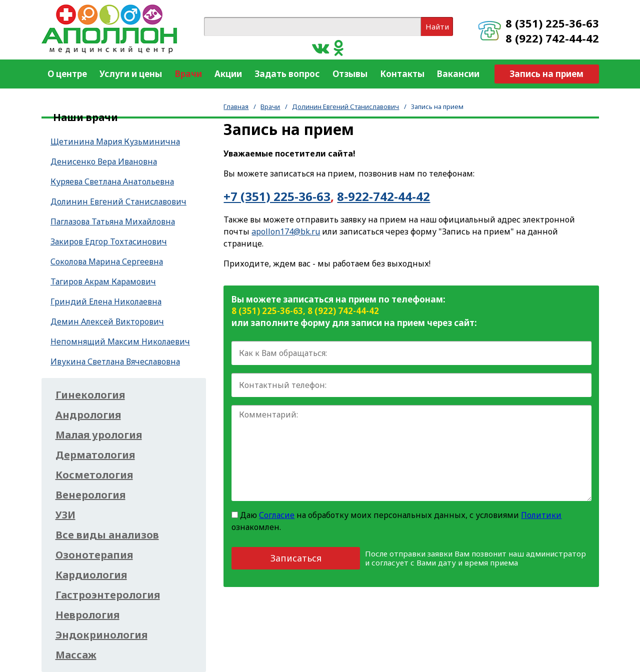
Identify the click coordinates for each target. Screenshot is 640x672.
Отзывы (350, 74)
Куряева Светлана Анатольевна (112, 181)
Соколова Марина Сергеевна (107, 261)
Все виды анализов (107, 535)
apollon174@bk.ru (286, 231)
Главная (236, 106)
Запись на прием (546, 74)
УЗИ (65, 515)
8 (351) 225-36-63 (552, 23)
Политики (541, 515)
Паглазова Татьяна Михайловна (113, 221)
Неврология (87, 615)
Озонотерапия (94, 555)
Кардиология (91, 575)
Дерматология (95, 455)
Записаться (296, 558)
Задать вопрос (287, 74)
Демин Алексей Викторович (107, 321)
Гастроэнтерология (108, 595)
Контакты (402, 74)
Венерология (90, 495)
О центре (67, 74)
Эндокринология (101, 635)
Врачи (188, 74)
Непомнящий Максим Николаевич (120, 341)
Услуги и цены (131, 74)
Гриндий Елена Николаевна (106, 301)
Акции (228, 74)
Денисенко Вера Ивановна (104, 161)
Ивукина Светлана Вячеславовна (115, 361)
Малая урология (99, 435)
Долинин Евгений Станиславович (345, 106)
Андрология (88, 415)
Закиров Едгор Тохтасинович (109, 241)
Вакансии (458, 74)
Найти (437, 26)
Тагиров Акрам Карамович (103, 281)
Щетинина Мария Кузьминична (115, 141)
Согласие (277, 515)
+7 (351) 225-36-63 (277, 196)
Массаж (76, 655)
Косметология (94, 475)
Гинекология (90, 395)
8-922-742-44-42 (383, 196)
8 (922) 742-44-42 (552, 38)
